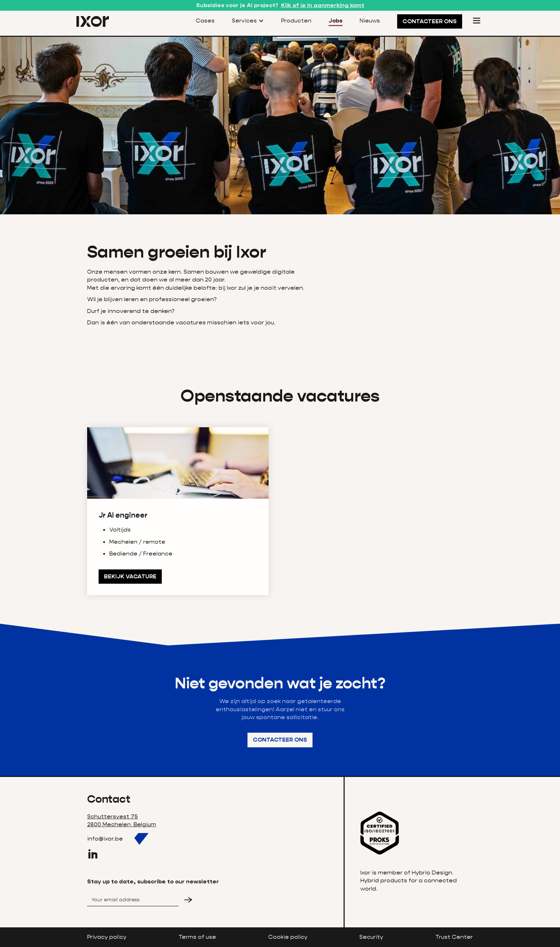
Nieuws (370, 21)
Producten (296, 21)
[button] (248, 21)
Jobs (336, 21)
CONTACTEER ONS (430, 21)
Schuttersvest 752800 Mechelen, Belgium (122, 820)
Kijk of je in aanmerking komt (323, 5)
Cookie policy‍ (288, 937)
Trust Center (454, 937)
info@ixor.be (105, 839)
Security (371, 937)
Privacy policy (107, 937)
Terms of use (197, 937)
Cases (205, 21)
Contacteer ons (280, 740)
